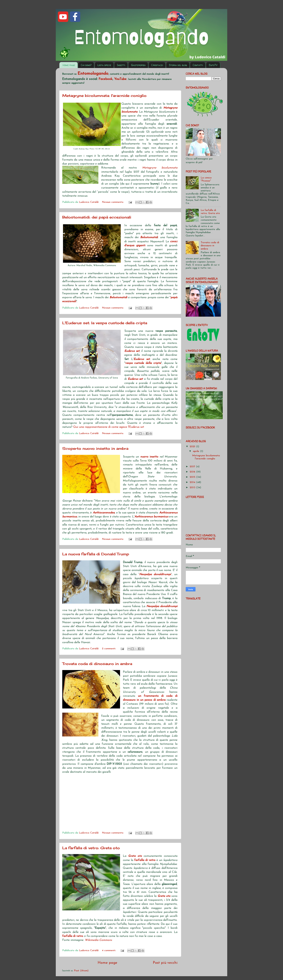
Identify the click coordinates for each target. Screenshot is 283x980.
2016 (193, 472)
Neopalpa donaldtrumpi (155, 574)
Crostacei (157, 65)
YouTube (120, 79)
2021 (193, 447)
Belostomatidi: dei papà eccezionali (97, 217)
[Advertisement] (120, 803)
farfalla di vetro (145, 860)
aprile (197, 451)
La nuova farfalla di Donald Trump (96, 554)
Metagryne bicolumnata (160, 168)
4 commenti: (109, 951)
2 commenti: (109, 649)
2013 (193, 488)
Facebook (105, 79)
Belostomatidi (149, 237)
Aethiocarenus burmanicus (151, 517)
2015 (193, 477)
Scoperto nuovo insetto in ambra (95, 448)
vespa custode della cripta (143, 363)
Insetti (121, 65)
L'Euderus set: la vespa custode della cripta (105, 323)
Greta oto (135, 856)
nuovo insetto (149, 457)
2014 (193, 482)
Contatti (198, 65)
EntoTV (213, 65)
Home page (69, 65)
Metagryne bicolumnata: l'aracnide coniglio (104, 96)
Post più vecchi (165, 963)
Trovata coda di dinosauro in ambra (97, 664)
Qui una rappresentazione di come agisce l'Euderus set (109, 427)
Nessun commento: (113, 202)
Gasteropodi (138, 65)
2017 (193, 467)
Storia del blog (178, 65)
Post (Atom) (81, 971)
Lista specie (104, 65)
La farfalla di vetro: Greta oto (91, 848)
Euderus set (132, 351)
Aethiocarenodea (104, 513)
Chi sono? (86, 65)
